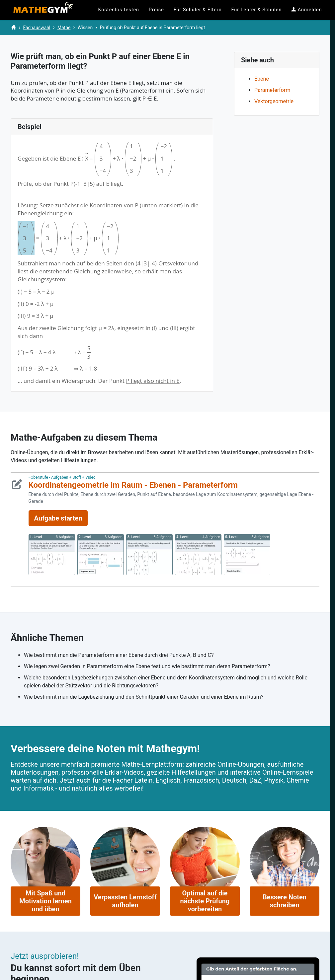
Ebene (262, 79)
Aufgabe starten (58, 518)
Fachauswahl (37, 28)
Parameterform (272, 90)
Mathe (64, 28)
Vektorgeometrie (274, 101)
